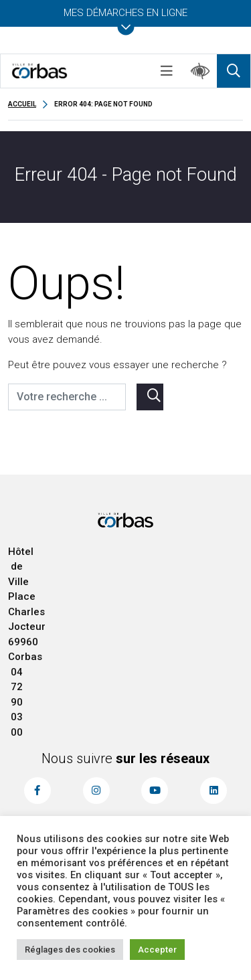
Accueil (22, 104)
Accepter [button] (157, 950)
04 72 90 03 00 (17, 702)
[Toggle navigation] (167, 71)
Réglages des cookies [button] (70, 950)
